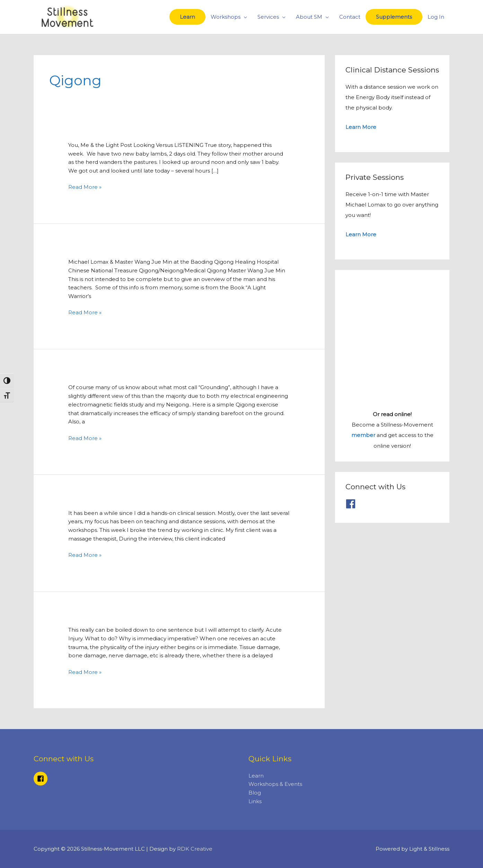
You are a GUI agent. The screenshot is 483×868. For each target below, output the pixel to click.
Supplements (394, 17)
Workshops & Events (275, 784)
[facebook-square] (42, 779)
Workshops (226, 17)
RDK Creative (195, 849)
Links (255, 801)
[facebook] (352, 503)
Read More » (85, 187)
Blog (255, 793)
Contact (350, 17)
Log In (436, 17)
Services (268, 17)
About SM (309, 17)
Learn (187, 17)
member (363, 434)
